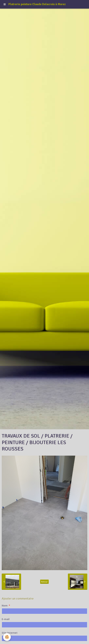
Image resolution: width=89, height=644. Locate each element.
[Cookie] (7, 637)
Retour (44, 582)
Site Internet (10, 633)
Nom (5, 606)
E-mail (6, 619)
